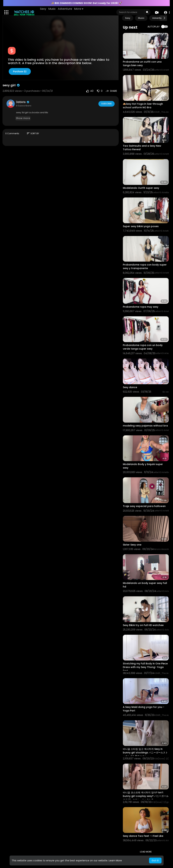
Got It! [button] (155, 860)
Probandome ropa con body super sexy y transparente (145, 266)
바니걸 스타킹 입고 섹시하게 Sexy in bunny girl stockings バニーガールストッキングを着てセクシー (145, 753)
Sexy (43, 9)
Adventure (65, 9)
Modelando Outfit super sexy (141, 188)
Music (52, 9)
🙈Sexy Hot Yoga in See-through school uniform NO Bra (143, 106)
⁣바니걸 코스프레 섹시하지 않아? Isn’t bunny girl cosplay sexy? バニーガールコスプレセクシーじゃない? (146, 796)
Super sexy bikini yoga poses (141, 226)
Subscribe (106, 104)
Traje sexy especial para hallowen (144, 506)
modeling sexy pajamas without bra (145, 426)
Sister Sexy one (132, 545)
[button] (167, 12)
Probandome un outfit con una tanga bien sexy (142, 64)
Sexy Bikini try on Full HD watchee (143, 625)
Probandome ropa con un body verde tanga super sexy (143, 347)
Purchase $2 (20, 71)
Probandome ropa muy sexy (141, 307)
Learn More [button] (115, 860)
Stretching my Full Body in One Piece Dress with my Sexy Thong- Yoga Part (145, 667)
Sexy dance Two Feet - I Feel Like (143, 836)
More (79, 9)
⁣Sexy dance (130, 387)
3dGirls (23, 102)
